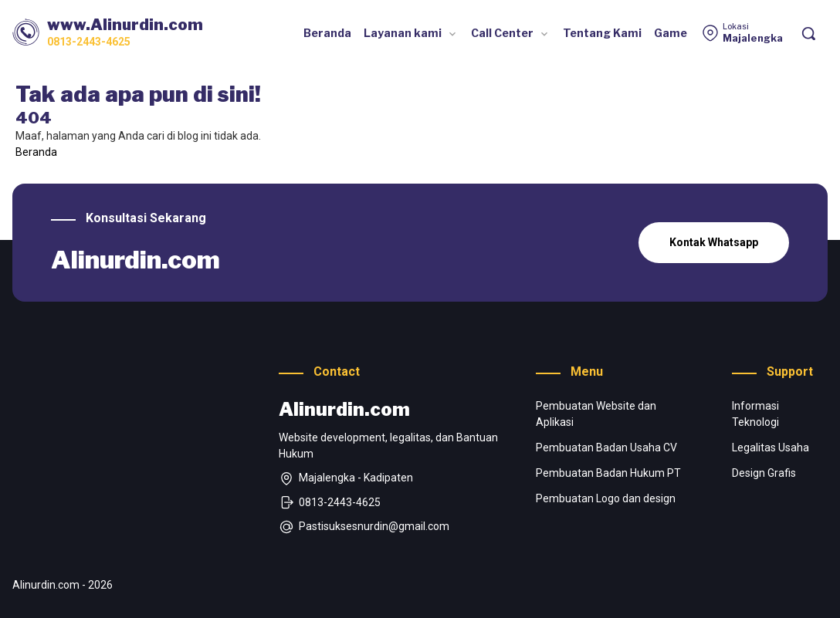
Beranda (327, 33)
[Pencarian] (808, 33)
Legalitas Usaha (771, 447)
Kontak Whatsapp (714, 242)
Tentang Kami (602, 33)
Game (671, 33)
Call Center (502, 33)
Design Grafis (764, 473)
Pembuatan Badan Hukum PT (608, 473)
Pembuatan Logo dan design (606, 498)
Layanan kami (403, 33)
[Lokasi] (742, 33)
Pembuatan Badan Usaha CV (606, 447)
